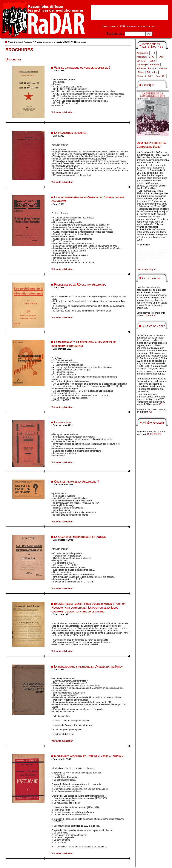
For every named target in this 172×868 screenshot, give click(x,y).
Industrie (141, 68)
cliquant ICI (151, 315)
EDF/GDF (142, 61)
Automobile (142, 53)
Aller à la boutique (146, 269)
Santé (153, 61)
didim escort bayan (146, 252)
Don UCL (160, 76)
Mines (141, 72)
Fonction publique (157, 68)
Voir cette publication (62, 112)
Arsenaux (141, 57)
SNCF (152, 57)
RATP (161, 57)
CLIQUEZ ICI (154, 434)
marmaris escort (159, 250)
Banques (155, 65)
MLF (151, 76)
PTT (153, 53)
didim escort (143, 250)
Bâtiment (141, 76)
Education (152, 72)
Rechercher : (115, 34)
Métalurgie (142, 65)
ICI (161, 404)
